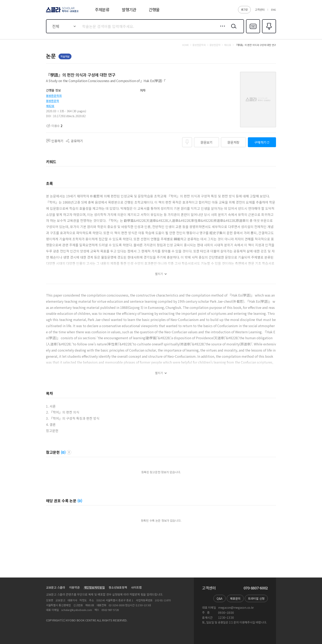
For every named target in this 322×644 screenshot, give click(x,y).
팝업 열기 (69, 452)
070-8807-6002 (256, 588)
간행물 (154, 10)
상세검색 (221, 29)
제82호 (50, 106)
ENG (274, 10)
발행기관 (129, 10)
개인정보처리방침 (94, 587)
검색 (233, 29)
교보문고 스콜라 (56, 587)
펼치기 (159, 274)
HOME (185, 45)
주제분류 (102, 10)
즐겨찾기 (269, 33)
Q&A (220, 598)
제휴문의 (235, 598)
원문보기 (206, 142)
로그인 (244, 9)
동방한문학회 (54, 96)
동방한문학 (53, 101)
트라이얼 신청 (256, 598)
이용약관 (74, 587)
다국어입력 (253, 33)
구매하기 (260, 142)
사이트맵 (136, 587)
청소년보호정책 (118, 587)
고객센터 (260, 10)
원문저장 (233, 142)
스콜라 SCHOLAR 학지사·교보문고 (62, 12)
